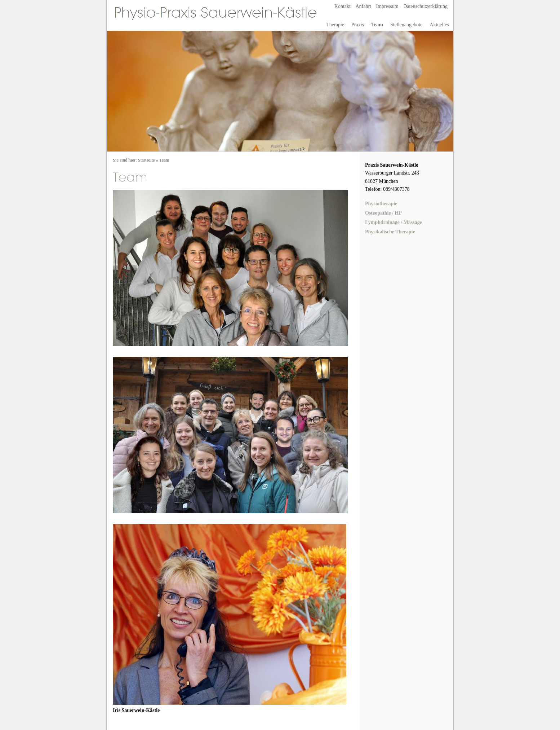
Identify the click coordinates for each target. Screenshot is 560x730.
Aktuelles (439, 25)
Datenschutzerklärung (425, 6)
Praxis (358, 25)
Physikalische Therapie (390, 232)
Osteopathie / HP (383, 213)
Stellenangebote (406, 25)
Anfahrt (363, 6)
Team (377, 25)
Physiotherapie (381, 204)
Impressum (387, 6)
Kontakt (343, 6)
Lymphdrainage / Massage (394, 222)
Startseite (146, 160)
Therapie (335, 25)
